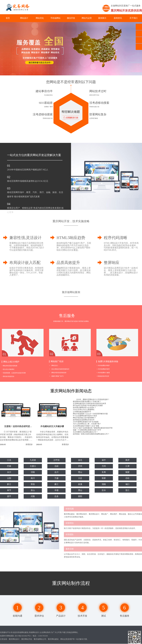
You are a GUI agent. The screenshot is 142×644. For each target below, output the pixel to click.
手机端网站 (55, 18)
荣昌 (33, 484)
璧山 (80, 472)
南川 (33, 478)
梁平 (9, 497)
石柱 (127, 478)
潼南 (104, 484)
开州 (80, 466)
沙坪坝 (56, 460)
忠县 (56, 497)
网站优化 (40, 18)
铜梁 (127, 472)
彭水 (104, 490)
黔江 (9, 484)
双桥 (104, 478)
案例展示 (102, 18)
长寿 (104, 472)
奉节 (9, 490)
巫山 (33, 490)
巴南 (9, 466)
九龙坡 (33, 460)
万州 (104, 466)
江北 (9, 460)
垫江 (127, 490)
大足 (80, 478)
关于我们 (133, 18)
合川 (56, 472)
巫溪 (80, 484)
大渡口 (33, 466)
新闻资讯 (118, 18)
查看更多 (29, 445)
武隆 (33, 497)
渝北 (80, 460)
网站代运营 (87, 18)
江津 (127, 466)
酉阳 (80, 497)
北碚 (56, 466)
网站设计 (24, 18)
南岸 (127, 460)
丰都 (56, 490)
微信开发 (71, 18)
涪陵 (33, 472)
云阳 (9, 478)
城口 (127, 484)
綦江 (56, 484)
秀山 (80, 490)
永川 (9, 472)
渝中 (104, 460)
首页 (8, 18)
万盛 (56, 478)
